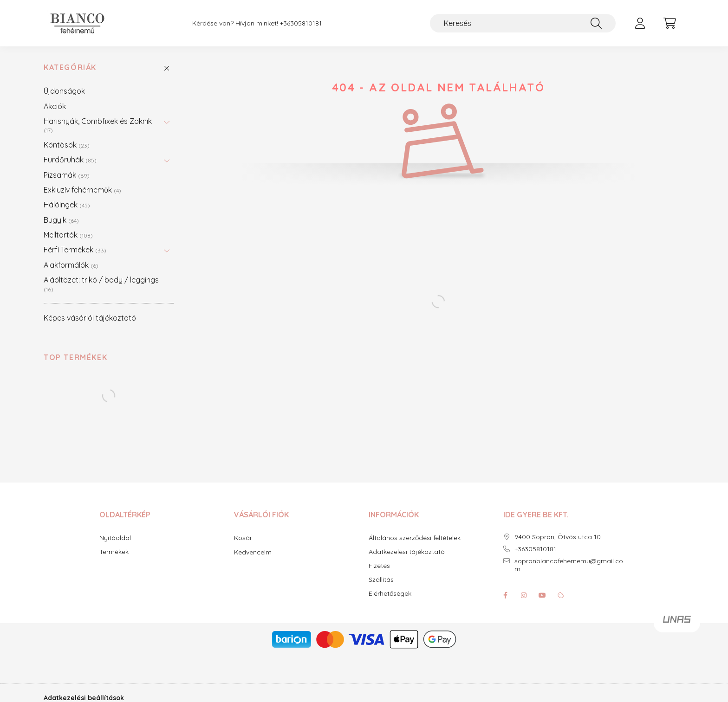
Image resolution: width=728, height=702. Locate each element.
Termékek (114, 552)
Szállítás (381, 580)
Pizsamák (67, 175)
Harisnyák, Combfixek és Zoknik (98, 125)
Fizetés (379, 566)
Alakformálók (71, 265)
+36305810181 (301, 23)
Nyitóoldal (115, 538)
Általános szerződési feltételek (415, 538)
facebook (505, 595)
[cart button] (669, 23)
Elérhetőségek (390, 594)
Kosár (243, 538)
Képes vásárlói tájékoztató (90, 318)
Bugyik (61, 220)
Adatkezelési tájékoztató (407, 552)
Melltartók (68, 235)
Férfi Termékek (75, 250)
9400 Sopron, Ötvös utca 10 (558, 537)
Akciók (55, 106)
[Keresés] (523, 23)
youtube (542, 595)
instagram (524, 595)
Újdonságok (64, 91)
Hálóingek (67, 205)
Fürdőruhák (70, 160)
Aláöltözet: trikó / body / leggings (101, 284)
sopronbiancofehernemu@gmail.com (569, 565)
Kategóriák (70, 68)
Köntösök (67, 145)
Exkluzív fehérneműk (82, 190)
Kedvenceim (253, 552)
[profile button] (640, 23)
